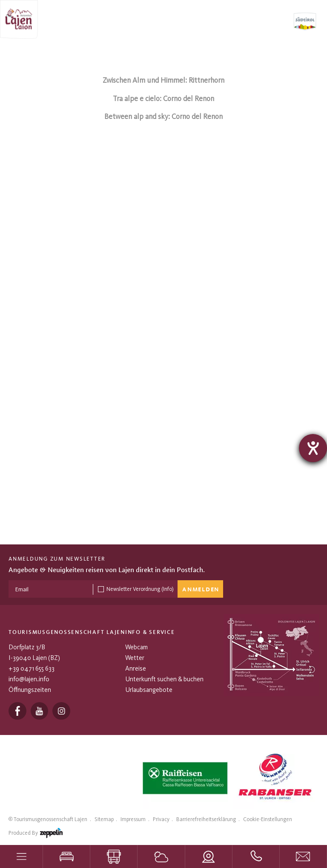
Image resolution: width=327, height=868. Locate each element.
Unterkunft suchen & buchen (164, 679)
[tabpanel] (183, 778)
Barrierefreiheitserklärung (206, 819)
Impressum (133, 819)
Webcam (136, 647)
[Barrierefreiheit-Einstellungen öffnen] (313, 448)
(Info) (168, 589)
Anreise (136, 668)
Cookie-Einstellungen (268, 819)
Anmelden (201, 590)
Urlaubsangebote (149, 690)
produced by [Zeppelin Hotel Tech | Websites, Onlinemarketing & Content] (36, 835)
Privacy (161, 819)
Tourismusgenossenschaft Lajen (50, 819)
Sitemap (104, 819)
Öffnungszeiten (30, 690)
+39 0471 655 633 (32, 668)
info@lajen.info (29, 679)
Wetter (135, 658)
